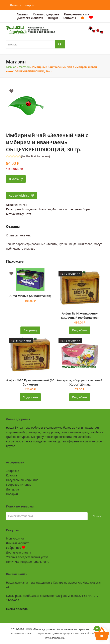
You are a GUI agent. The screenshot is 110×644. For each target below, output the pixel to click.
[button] (20, 5)
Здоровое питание (19, 485)
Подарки (12, 494)
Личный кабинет (17, 543)
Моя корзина (15, 538)
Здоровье (13, 471)
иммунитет (24, 214)
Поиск (97, 516)
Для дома (13, 489)
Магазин (24, 67)
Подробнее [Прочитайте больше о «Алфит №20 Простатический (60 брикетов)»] (30, 397)
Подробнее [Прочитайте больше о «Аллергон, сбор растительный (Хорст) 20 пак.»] (80, 397)
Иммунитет (30, 209)
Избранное (16, 548)
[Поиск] (60, 44)
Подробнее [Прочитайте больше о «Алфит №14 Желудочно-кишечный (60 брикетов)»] (80, 330)
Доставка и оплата (19, 552)
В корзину (16, 179)
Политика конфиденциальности (28, 562)
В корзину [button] (30, 330)
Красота (11, 475)
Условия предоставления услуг (27, 557)
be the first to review (36, 156)
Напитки (45, 209)
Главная (11, 67)
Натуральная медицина (22, 480)
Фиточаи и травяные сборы (71, 209)
